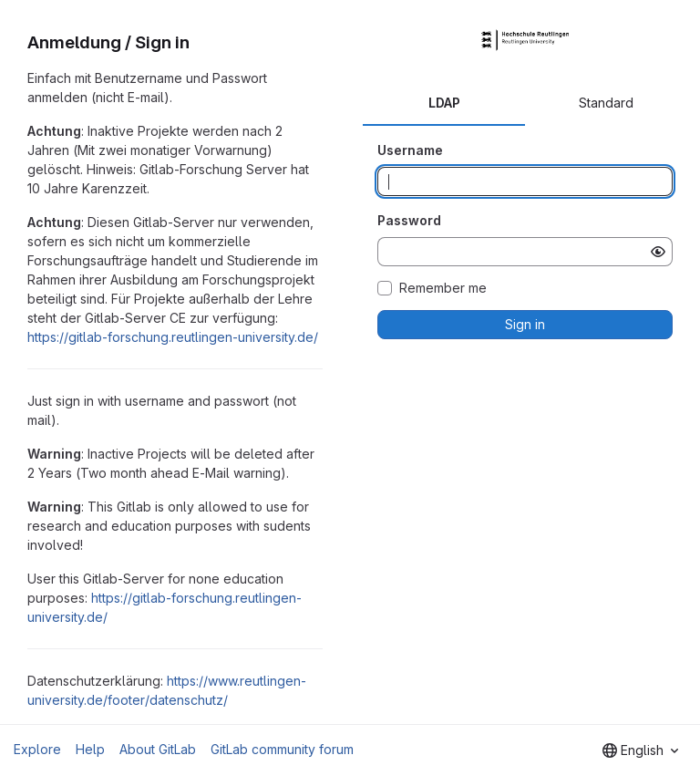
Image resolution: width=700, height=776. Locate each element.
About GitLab (158, 749)
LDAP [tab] (444, 103)
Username (410, 150)
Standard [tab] (606, 103)
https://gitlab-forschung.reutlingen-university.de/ (173, 337)
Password (409, 220)
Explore (37, 749)
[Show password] (658, 252)
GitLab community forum (282, 749)
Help (90, 749)
